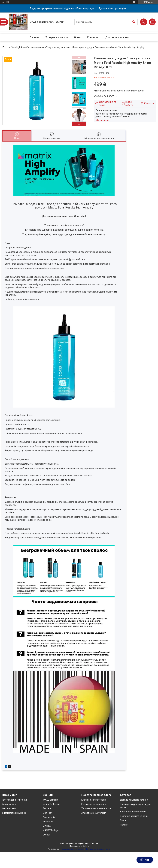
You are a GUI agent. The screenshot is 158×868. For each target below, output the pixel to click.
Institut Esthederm (52, 804)
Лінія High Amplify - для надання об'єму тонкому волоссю (40, 47)
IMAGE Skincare (51, 800)
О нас (77, 37)
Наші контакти (9, 808)
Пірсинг (124, 825)
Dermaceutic (49, 817)
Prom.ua (94, 843)
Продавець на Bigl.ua (79, 846)
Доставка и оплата (117, 37)
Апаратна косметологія (94, 813)
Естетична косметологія (94, 804)
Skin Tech (47, 813)
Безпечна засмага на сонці (134, 816)
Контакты (93, 37)
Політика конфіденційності (98, 849)
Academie (48, 822)
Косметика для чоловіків (133, 812)
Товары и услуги (55, 37)
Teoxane (47, 808)
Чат (145, 860)
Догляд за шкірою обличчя (134, 800)
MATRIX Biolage (51, 830)
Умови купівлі (9, 804)
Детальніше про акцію (112, 8)
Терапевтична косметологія (96, 808)
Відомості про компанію (14, 813)
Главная (34, 37)
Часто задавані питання (14, 800)
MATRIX (47, 826)
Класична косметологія (94, 800)
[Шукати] (134, 22)
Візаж (123, 820)
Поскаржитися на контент (72, 849)
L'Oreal (46, 835)
